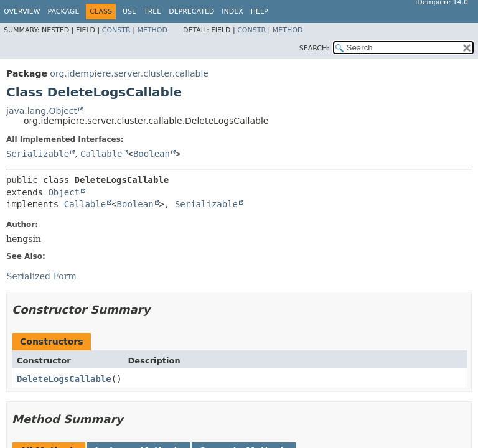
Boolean (152, 154)
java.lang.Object (42, 111)
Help (260, 12)
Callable (101, 154)
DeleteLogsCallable (64, 379)
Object (64, 192)
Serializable (38, 154)
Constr (116, 30)
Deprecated (191, 12)
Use (129, 12)
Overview (22, 12)
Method (152, 30)
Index (232, 12)
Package (64, 12)
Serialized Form (41, 276)
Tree (152, 12)
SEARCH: (314, 48)
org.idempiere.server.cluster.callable (129, 73)
